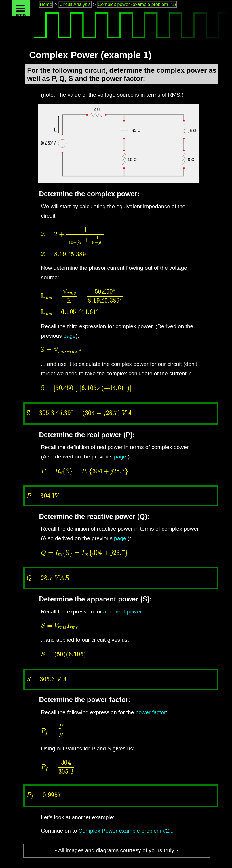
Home (46, 4)
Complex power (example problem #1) (137, 4)
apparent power (122, 612)
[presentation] (122, 236)
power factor (151, 712)
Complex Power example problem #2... (126, 831)
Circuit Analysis (75, 4)
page (70, 336)
